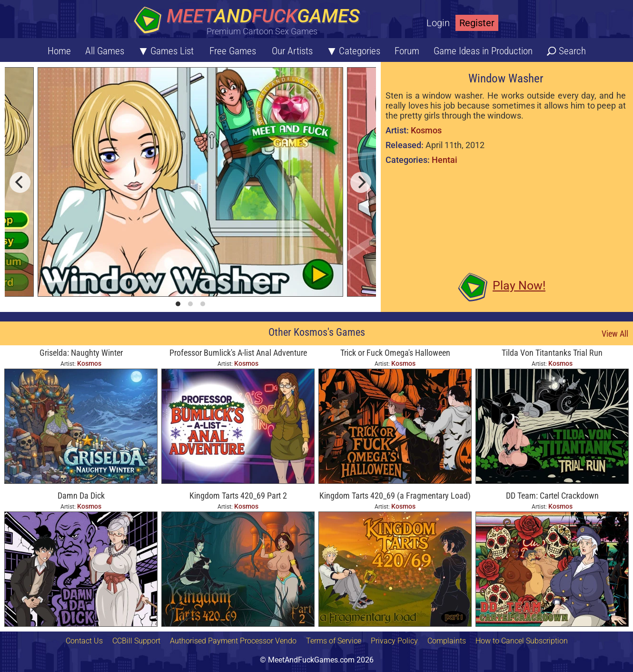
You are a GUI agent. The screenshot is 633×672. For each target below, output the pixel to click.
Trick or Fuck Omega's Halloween (395, 353)
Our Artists (292, 51)
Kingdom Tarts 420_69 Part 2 (238, 496)
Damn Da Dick (81, 496)
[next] (361, 182)
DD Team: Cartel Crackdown (552, 496)
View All (615, 334)
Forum (407, 51)
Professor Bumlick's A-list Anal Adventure (238, 353)
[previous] (20, 182)
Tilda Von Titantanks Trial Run (552, 353)
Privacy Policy (394, 641)
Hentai (445, 160)
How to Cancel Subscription (522, 641)
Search (572, 51)
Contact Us (84, 641)
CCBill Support (136, 641)
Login (438, 23)
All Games (105, 51)
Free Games (233, 51)
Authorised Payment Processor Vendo (233, 641)
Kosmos (426, 130)
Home (59, 51)
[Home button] (250, 21)
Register (477, 23)
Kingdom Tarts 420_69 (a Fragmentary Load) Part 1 (395, 496)
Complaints (447, 641)
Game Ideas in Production (483, 51)
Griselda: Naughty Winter (81, 353)
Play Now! (519, 286)
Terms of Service (334, 641)
